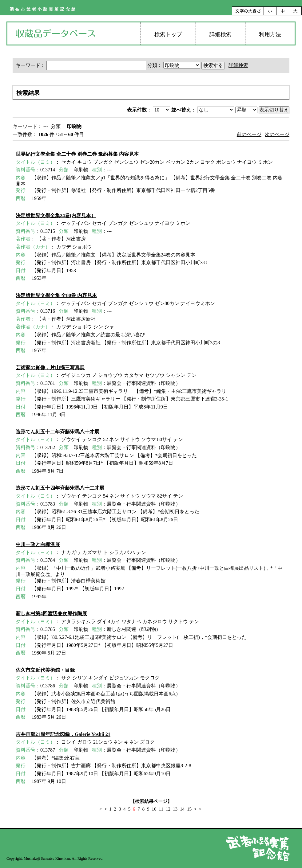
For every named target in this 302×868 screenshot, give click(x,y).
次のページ (277, 134)
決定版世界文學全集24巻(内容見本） (56, 215)
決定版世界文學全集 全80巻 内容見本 (56, 295)
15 (189, 809)
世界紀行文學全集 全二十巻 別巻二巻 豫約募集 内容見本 (77, 154)
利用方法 (270, 34)
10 (154, 809)
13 (175, 809)
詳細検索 (221, 34)
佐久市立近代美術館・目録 (45, 670)
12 (168, 809)
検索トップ (168, 34)
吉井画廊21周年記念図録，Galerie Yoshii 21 (63, 734)
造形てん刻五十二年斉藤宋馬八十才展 (58, 432)
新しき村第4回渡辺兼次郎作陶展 (51, 614)
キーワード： (81, 65)
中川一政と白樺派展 (38, 544)
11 (161, 809)
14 (182, 809)
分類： (174, 65)
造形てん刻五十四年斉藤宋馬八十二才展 (60, 488)
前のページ (249, 134)
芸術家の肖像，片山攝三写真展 (50, 368)
